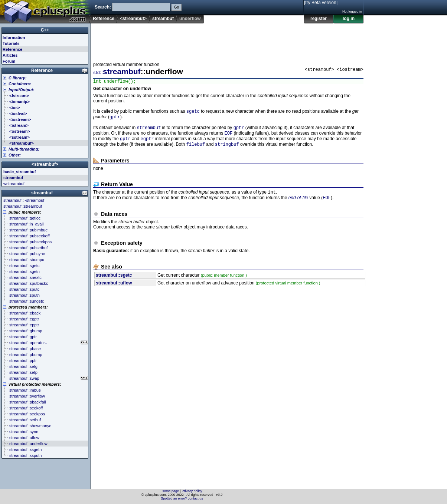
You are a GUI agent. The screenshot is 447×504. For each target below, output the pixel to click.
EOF (229, 137)
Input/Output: (22, 90)
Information (14, 37)
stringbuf (227, 150)
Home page (171, 491)
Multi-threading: (24, 149)
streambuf (163, 19)
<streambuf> (133, 19)
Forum (9, 61)
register (319, 19)
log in (349, 19)
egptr (147, 143)
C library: (17, 78)
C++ (45, 30)
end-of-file (298, 205)
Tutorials (11, 43)
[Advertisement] (228, 40)
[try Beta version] (321, 3)
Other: (15, 155)
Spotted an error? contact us (182, 498)
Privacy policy (192, 491)
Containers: (20, 84)
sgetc (193, 113)
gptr (115, 119)
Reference (104, 19)
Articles (10, 55)
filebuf (196, 150)
